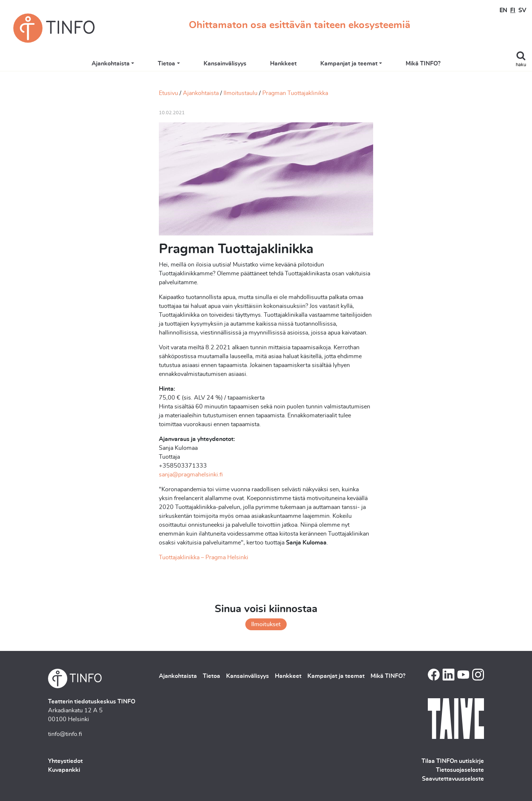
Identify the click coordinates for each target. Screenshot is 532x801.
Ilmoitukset (266, 624)
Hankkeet (283, 64)
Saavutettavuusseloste (453, 779)
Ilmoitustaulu (241, 93)
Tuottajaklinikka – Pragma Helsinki (204, 557)
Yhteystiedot (65, 761)
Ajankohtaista (111, 64)
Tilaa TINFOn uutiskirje (453, 761)
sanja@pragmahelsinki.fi (191, 475)
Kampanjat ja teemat (349, 64)
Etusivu (168, 93)
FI (513, 10)
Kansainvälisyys (225, 64)
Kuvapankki (64, 770)
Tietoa (166, 64)
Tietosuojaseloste (460, 770)
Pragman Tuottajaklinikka (295, 93)
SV (522, 10)
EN (503, 10)
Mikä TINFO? (423, 64)
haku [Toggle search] (521, 65)
